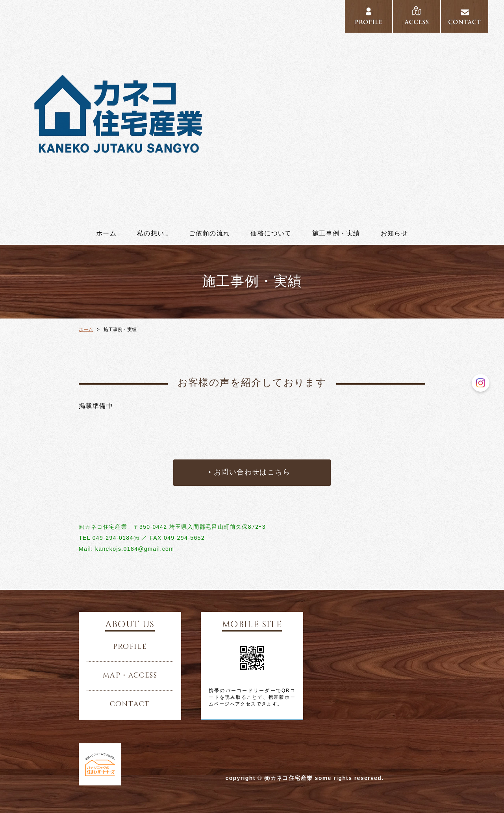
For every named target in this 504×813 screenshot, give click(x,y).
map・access (130, 676)
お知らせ (395, 233)
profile (130, 647)
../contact (465, 17)
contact (130, 704)
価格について (271, 233)
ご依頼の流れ (209, 233)
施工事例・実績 (336, 233)
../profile (369, 17)
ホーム (106, 233)
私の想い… (153, 233)
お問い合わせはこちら (252, 472)
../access (417, 17)
